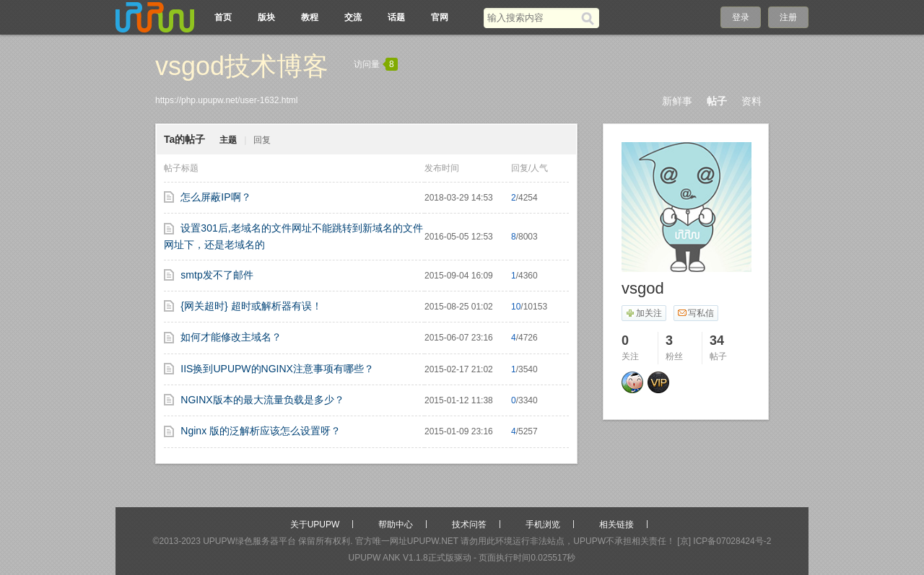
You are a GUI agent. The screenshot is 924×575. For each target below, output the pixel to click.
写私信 (696, 313)
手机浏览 (543, 524)
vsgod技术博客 (242, 66)
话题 (396, 17)
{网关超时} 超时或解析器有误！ (251, 306)
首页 (223, 17)
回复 (262, 140)
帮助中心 (396, 524)
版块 (266, 17)
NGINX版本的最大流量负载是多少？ (262, 400)
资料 (751, 101)
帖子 (717, 101)
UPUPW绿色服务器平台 (249, 541)
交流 (353, 17)
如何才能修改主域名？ (231, 337)
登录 (741, 17)
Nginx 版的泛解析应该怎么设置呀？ (261, 431)
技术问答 (469, 524)
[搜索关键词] (532, 18)
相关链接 (616, 524)
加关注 (644, 313)
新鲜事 (677, 101)
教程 (310, 17)
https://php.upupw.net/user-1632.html (226, 100)
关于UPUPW (315, 524)
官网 (440, 17)
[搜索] (590, 18)
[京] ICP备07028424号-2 (724, 541)
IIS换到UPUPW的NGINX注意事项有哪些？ (277, 369)
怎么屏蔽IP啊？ (215, 197)
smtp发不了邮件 (217, 275)
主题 (228, 140)
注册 (788, 17)
